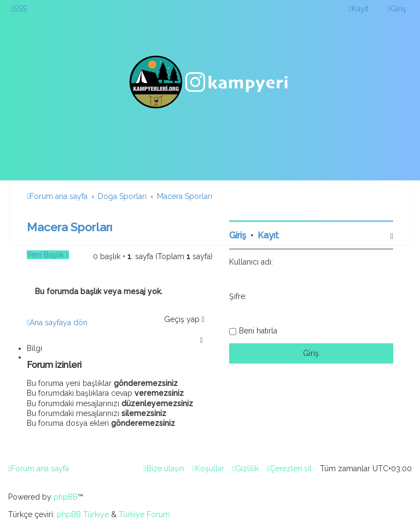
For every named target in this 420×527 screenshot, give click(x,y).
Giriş (238, 235)
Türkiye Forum (144, 514)
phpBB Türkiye (83, 514)
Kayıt (268, 235)
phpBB (66, 497)
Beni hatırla (258, 331)
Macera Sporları (69, 227)
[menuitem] (19, 9)
